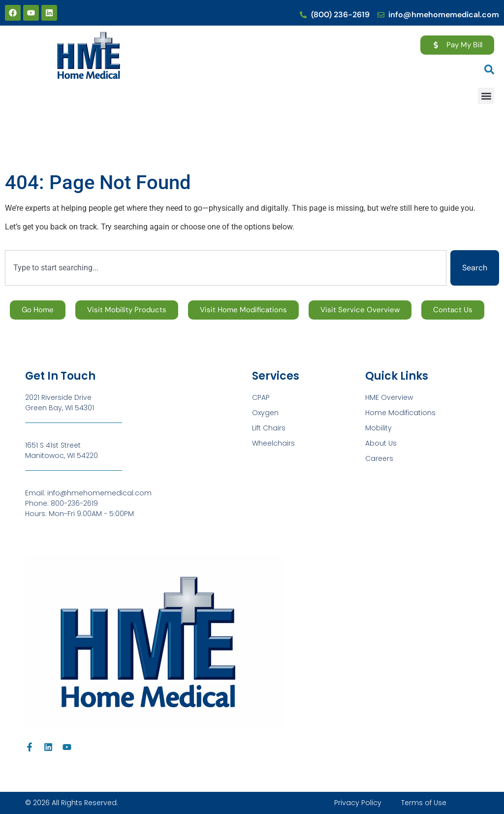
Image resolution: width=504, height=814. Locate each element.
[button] (486, 96)
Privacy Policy (358, 803)
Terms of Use (424, 803)
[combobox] (226, 268)
